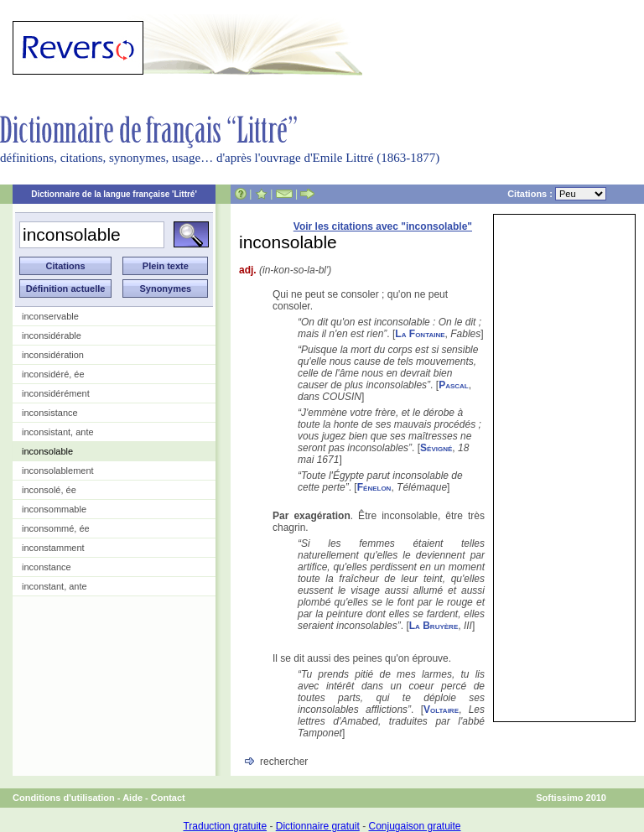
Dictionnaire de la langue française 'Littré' (114, 194)
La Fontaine (420, 334)
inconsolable (47, 451)
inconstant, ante (55, 586)
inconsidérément (56, 393)
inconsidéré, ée (53, 374)
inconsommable (54, 509)
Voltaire (441, 710)
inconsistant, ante (58, 432)
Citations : (557, 194)
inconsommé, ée (56, 528)
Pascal (454, 385)
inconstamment (53, 548)
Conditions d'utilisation (64, 798)
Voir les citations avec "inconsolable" (383, 226)
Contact (168, 798)
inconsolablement (58, 471)
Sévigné (436, 448)
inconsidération (53, 355)
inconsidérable (52, 335)
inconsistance (50, 413)
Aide (132, 798)
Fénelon (374, 487)
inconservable (50, 316)
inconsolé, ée (49, 490)
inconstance (47, 567)
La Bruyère (434, 626)
